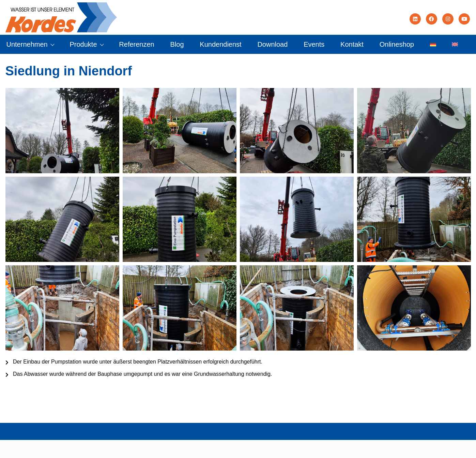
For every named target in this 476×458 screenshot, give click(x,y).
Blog (177, 44)
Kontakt (352, 44)
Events (314, 44)
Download (272, 44)
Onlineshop (397, 44)
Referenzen (136, 44)
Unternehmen (30, 44)
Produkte (86, 44)
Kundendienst (220, 44)
